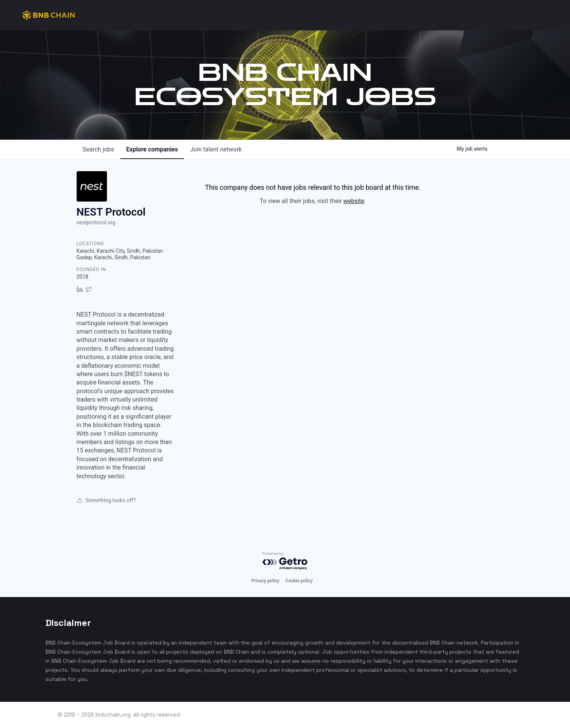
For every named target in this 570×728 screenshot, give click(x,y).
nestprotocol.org (96, 222)
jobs (98, 149)
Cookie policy (299, 581)
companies (152, 149)
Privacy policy (265, 581)
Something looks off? (106, 500)
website (354, 201)
